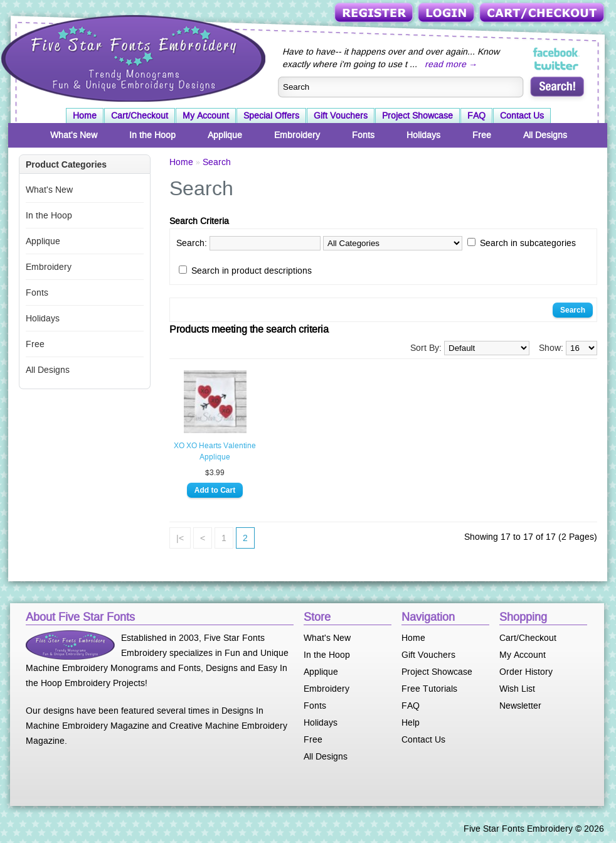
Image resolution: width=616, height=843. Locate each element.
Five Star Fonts (132, 57)
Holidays (423, 135)
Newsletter (520, 706)
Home (85, 115)
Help (411, 722)
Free (482, 135)
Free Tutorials (429, 689)
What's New (74, 135)
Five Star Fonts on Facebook (557, 53)
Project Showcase (417, 115)
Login (447, 13)
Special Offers (271, 115)
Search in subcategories (528, 243)
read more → (451, 64)
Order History (526, 672)
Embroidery (297, 135)
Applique (225, 135)
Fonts (363, 135)
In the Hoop (152, 135)
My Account (206, 115)
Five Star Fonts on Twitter (557, 65)
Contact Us (522, 115)
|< (180, 538)
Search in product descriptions (252, 271)
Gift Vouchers (341, 115)
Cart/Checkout (543, 13)
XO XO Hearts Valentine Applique (215, 451)
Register (375, 13)
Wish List (517, 689)
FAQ (476, 115)
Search (217, 162)
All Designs (545, 135)
